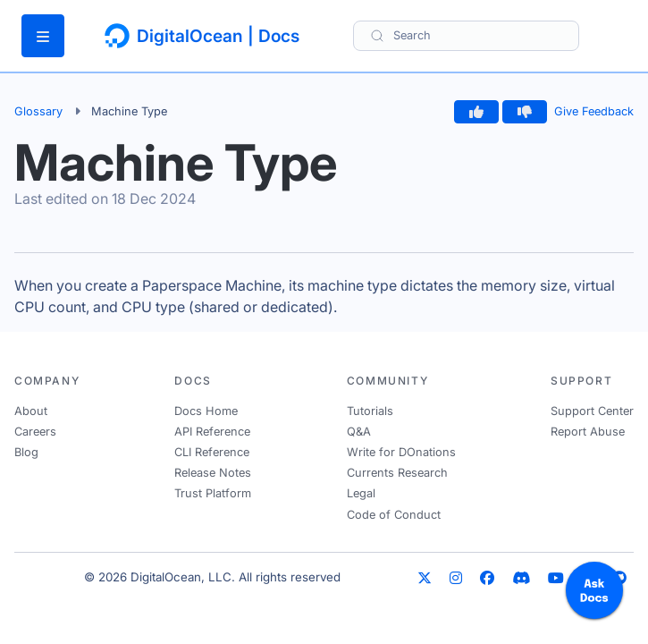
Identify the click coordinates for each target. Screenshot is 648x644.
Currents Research (397, 473)
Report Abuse (588, 432)
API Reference (212, 432)
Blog (26, 452)
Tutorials (370, 411)
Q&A (359, 432)
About (31, 411)
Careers (35, 432)
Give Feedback (594, 111)
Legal (361, 493)
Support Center (592, 411)
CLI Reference (212, 452)
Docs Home (206, 411)
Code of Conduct (394, 515)
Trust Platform (213, 493)
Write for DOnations (401, 452)
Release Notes (213, 473)
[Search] (466, 35)
